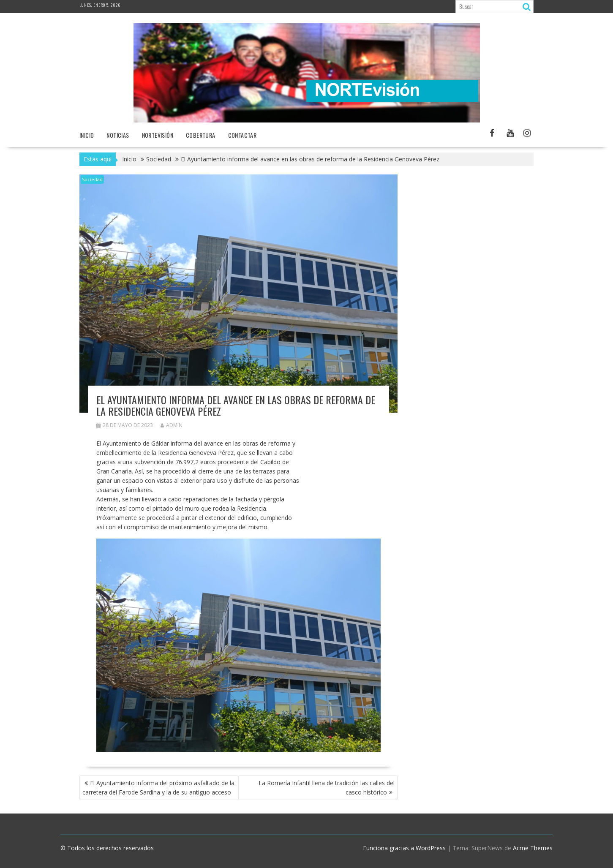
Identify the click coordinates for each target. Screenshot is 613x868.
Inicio (87, 135)
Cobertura (201, 135)
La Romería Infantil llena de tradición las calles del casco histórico (327, 788)
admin (172, 425)
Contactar (242, 135)
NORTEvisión (158, 135)
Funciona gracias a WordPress (404, 848)
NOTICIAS (118, 135)
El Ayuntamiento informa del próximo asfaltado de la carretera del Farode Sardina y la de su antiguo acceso (158, 788)
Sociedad (92, 179)
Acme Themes (533, 848)
